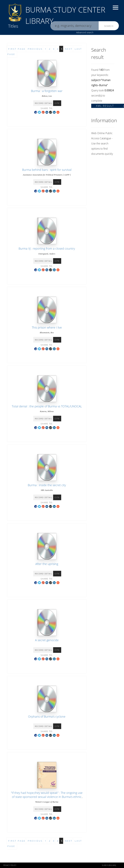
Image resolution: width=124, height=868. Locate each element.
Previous (35, 841)
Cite (57, 103)
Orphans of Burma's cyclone (47, 716)
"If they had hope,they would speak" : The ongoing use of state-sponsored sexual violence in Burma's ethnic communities (47, 797)
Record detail (44, 103)
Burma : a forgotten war (47, 91)
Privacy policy (10, 865)
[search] (75, 26)
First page (17, 841)
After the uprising (47, 564)
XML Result (105, 106)
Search (109, 26)
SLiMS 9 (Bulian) (109, 865)
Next (69, 841)
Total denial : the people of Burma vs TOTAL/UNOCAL (47, 406)
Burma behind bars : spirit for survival (47, 170)
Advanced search (85, 32)
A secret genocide (47, 640)
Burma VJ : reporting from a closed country (47, 248)
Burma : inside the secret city (47, 485)
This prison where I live (47, 327)
